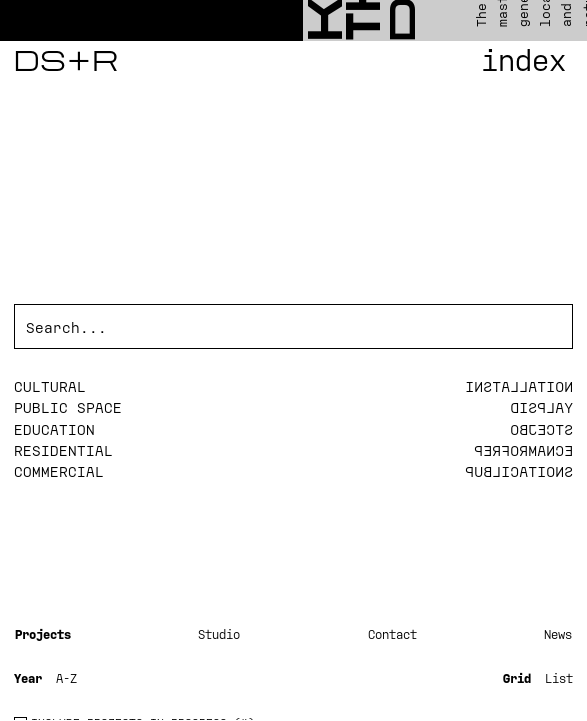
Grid (517, 678)
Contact (392, 634)
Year (28, 678)
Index (523, 60)
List (559, 678)
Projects (43, 634)
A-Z (66, 678)
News (558, 634)
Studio (219, 634)
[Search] (293, 328)
